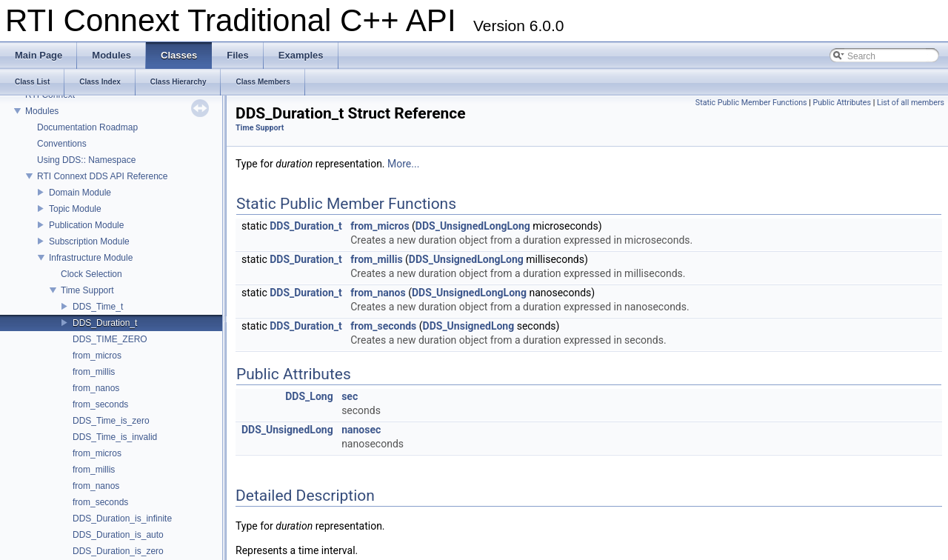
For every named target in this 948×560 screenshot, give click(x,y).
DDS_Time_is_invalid (115, 437)
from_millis (94, 372)
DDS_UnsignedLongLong (473, 226)
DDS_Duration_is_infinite (122, 519)
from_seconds (100, 404)
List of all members (911, 103)
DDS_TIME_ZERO (110, 339)
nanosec (361, 430)
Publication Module (86, 225)
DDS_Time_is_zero (111, 421)
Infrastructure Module (91, 258)
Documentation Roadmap (87, 127)
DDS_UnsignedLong (469, 326)
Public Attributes (842, 103)
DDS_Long (309, 396)
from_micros (97, 356)
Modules (42, 111)
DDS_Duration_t (105, 323)
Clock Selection (91, 274)
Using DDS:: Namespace (86, 160)
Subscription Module (89, 241)
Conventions (62, 144)
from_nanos (96, 388)
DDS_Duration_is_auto (118, 535)
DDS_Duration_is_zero (118, 551)
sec (350, 396)
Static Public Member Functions (751, 103)
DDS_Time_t (98, 307)
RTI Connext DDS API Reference (103, 176)
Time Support (87, 290)
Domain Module (80, 193)
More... (403, 164)
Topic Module (75, 209)
